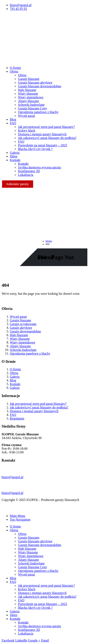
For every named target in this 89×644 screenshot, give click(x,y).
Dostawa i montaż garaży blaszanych (42, 134)
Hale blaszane (27, 90)
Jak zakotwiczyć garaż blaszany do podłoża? (47, 138)
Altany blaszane (29, 101)
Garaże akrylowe (21, 328)
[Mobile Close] (4, 509)
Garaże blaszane (29, 79)
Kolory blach (27, 130)
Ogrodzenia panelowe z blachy (38, 112)
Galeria (15, 153)
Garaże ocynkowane (23, 324)
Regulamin (17, 418)
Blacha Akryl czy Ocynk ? (35, 149)
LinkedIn (21, 640)
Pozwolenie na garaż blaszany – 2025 (43, 145)
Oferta (14, 71)
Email (45, 640)
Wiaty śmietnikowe (31, 97)
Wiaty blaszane (28, 94)
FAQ (13, 123)
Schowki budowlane (31, 105)
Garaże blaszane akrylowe (35, 82)
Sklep (14, 156)
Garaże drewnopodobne (25, 331)
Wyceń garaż (26, 116)
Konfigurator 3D (29, 171)
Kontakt (15, 160)
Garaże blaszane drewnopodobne (40, 86)
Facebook (8, 640)
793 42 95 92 (18, 9)
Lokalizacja (26, 175)
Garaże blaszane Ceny (33, 108)
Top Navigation (20, 519)
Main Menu (17, 516)
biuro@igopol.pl (21, 5)
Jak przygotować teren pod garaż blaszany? (46, 127)
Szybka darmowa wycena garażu (39, 167)
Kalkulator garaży (18, 184)
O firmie (15, 68)
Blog (13, 119)
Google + (34, 640)
